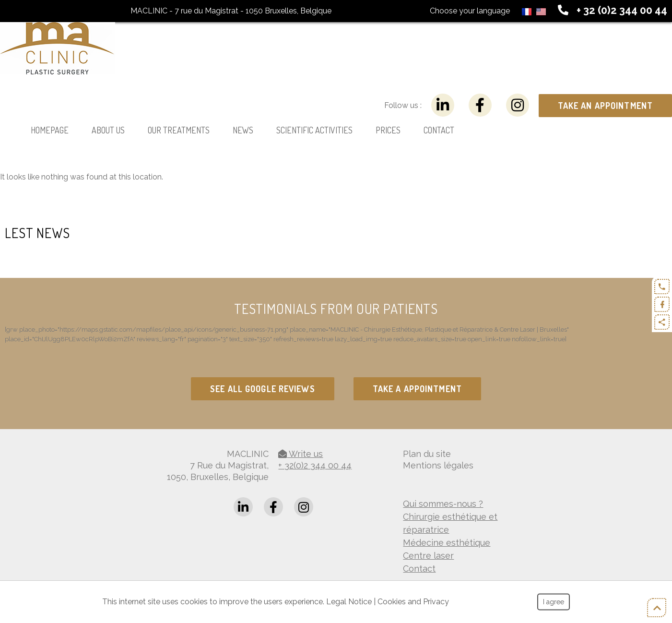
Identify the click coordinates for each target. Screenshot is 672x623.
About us (108, 130)
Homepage (50, 130)
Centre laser (428, 556)
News (243, 130)
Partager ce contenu (662, 322)
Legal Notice (349, 602)
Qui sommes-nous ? (443, 504)
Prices (388, 130)
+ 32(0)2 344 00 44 (315, 465)
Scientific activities (314, 130)
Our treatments (179, 130)
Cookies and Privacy (413, 602)
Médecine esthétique (447, 543)
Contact (439, 130)
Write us (301, 454)
